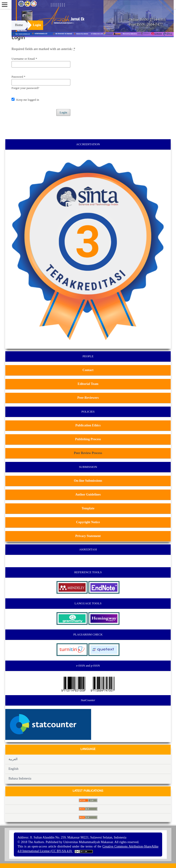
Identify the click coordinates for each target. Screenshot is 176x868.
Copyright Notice (88, 522)
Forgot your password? (25, 88)
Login (63, 112)
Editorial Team (88, 384)
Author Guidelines (88, 495)
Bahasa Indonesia (20, 778)
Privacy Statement (88, 536)
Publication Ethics (88, 425)
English (13, 769)
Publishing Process (88, 439)
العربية (13, 759)
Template (88, 508)
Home (19, 25)
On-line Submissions (88, 481)
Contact (88, 370)
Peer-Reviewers (88, 398)
